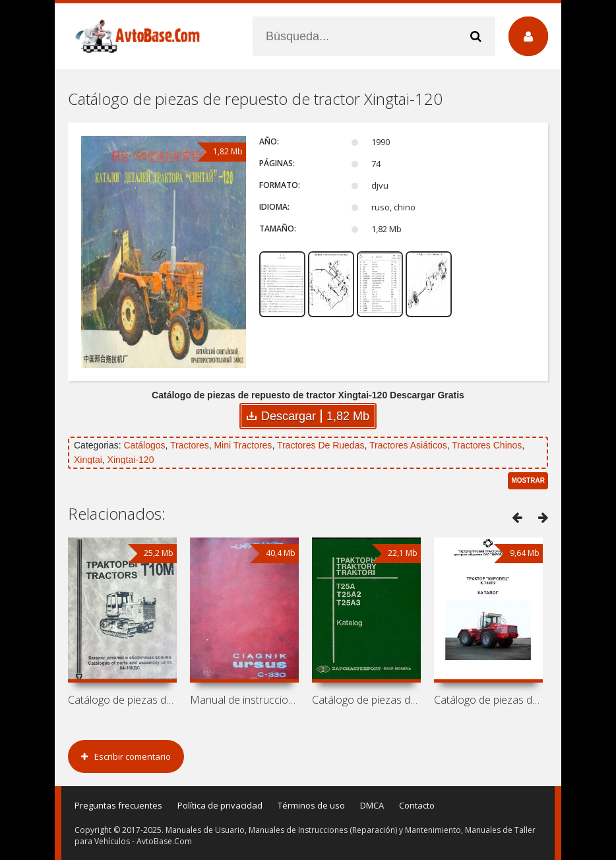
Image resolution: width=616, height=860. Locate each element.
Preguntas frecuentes (118, 805)
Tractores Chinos (487, 445)
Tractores (190, 445)
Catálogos (144, 445)
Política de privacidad (220, 805)
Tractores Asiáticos (408, 445)
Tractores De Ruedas (321, 445)
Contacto (417, 805)
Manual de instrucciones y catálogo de (244, 700)
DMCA (372, 805)
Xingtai (88, 460)
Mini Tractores (243, 445)
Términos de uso (311, 805)
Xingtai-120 (131, 460)
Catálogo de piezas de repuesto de (122, 700)
